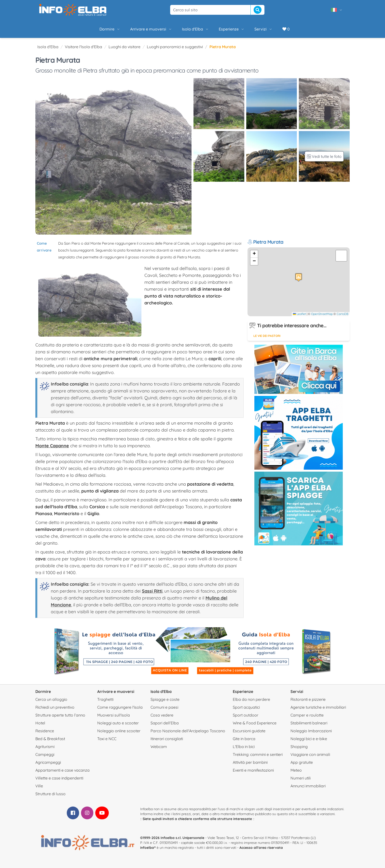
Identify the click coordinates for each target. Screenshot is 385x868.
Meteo (296, 770)
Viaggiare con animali (310, 754)
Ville (39, 786)
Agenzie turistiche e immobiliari (318, 707)
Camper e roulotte (307, 715)
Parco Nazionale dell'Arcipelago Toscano (188, 731)
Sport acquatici (246, 707)
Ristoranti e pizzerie (308, 699)
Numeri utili (301, 778)
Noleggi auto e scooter (118, 723)
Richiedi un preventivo (55, 707)
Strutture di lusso (50, 794)
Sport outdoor (246, 715)
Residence (45, 731)
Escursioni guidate (249, 731)
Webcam (159, 747)
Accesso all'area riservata (261, 848)
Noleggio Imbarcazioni (311, 731)
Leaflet (299, 314)
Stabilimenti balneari (309, 723)
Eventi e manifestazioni (253, 770)
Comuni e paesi (164, 707)
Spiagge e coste (165, 699)
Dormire (110, 29)
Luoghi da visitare (124, 47)
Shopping (299, 747)
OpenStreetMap (322, 314)
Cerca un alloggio (51, 699)
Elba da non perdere (251, 699)
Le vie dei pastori (267, 336)
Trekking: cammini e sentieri (258, 754)
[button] (299, 277)
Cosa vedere (162, 715)
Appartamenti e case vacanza (62, 770)
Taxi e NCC (107, 739)
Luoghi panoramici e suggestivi (175, 47)
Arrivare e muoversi (151, 29)
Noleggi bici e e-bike (309, 739)
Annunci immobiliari (308, 786)
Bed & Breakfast (50, 739)
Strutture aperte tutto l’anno (60, 715)
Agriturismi (45, 747)
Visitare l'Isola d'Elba (83, 47)
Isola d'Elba (195, 29)
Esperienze (232, 29)
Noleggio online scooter (119, 731)
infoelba (147, 848)
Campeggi (45, 754)
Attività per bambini (250, 762)
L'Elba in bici (244, 747)
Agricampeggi (48, 762)
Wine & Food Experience (255, 723)
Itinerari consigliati (167, 739)
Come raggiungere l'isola (120, 707)
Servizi (263, 29)
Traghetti (105, 699)
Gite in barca (244, 739)
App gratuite (302, 762)
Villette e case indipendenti (59, 778)
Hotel (40, 723)
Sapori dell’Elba (165, 723)
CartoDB (343, 314)
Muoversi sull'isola (114, 715)
